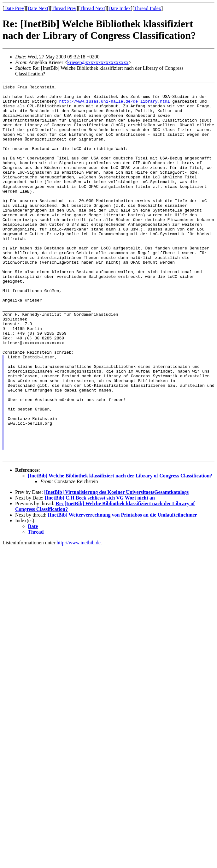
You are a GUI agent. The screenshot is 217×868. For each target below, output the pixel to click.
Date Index (120, 8)
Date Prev (14, 8)
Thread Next (92, 8)
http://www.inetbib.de (79, 617)
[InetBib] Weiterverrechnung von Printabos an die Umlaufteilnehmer (123, 590)
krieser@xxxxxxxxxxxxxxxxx (98, 62)
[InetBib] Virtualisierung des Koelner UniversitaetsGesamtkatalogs (116, 567)
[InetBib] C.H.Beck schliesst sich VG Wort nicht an (100, 573)
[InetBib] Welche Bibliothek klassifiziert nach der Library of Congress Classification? (120, 551)
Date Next (38, 8)
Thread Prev (64, 8)
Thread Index (148, 8)
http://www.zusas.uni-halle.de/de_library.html (114, 105)
